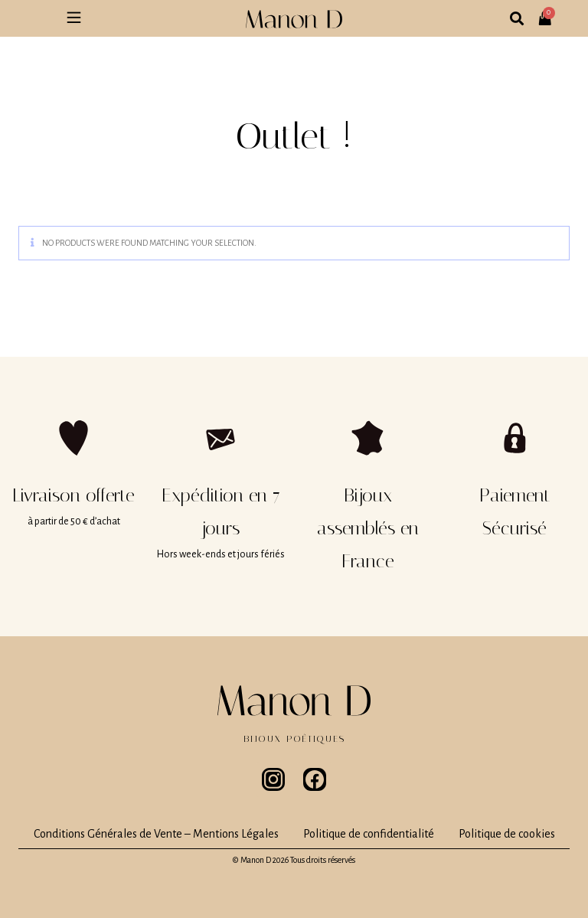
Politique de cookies (507, 834)
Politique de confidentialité (369, 834)
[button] (73, 18)
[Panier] (550, 12)
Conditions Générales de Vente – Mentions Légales (156, 834)
